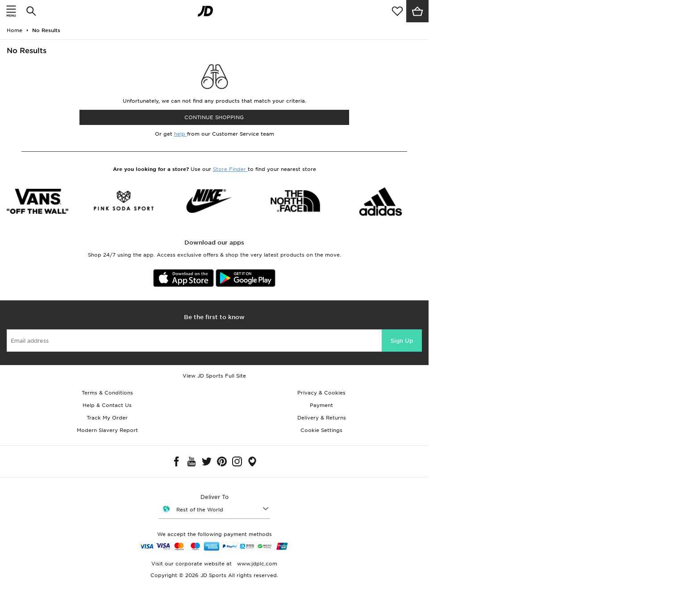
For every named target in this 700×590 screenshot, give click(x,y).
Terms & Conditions (107, 393)
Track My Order (107, 418)
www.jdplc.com (256, 564)
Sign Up (402, 341)
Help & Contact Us (107, 405)
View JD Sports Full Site (214, 376)
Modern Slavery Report (107, 430)
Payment (321, 405)
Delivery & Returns (322, 418)
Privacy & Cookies (321, 393)
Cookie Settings (321, 430)
